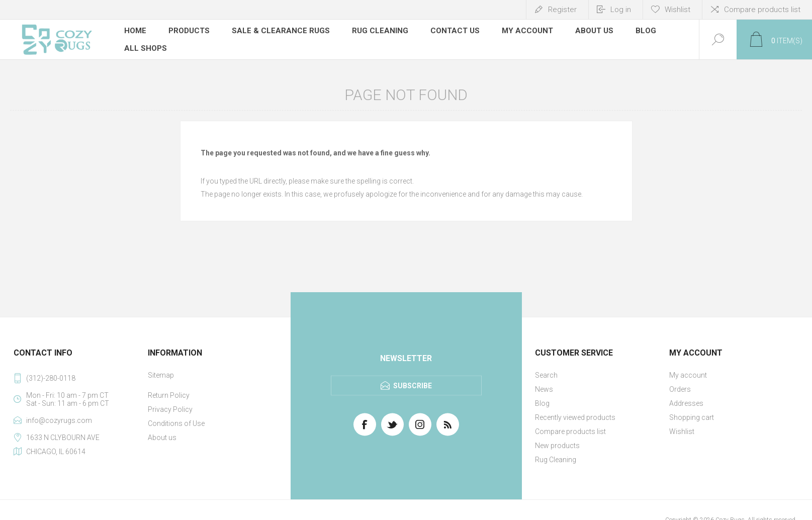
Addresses (686, 403)
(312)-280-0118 (51, 378)
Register (562, 10)
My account (688, 375)
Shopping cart (692, 417)
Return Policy (169, 395)
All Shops (146, 48)
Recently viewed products (575, 417)
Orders (680, 389)
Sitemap (161, 375)
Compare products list (762, 10)
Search (546, 375)
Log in (621, 10)
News (544, 389)
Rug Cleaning (556, 460)
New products (557, 446)
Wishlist (682, 431)
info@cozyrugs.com (59, 420)
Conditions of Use (176, 423)
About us (162, 438)
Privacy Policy (170, 409)
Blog (542, 403)
